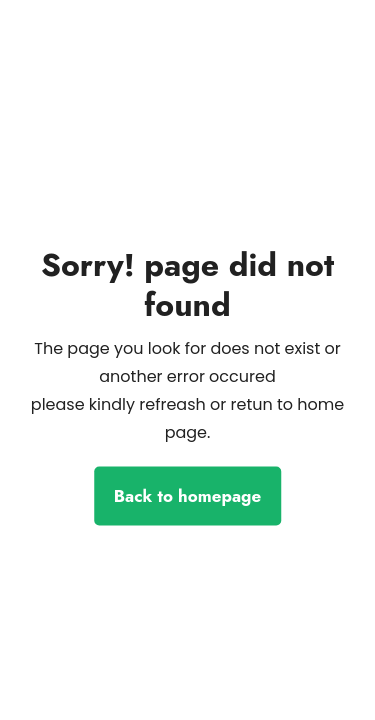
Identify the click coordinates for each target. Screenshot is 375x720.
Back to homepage (187, 496)
